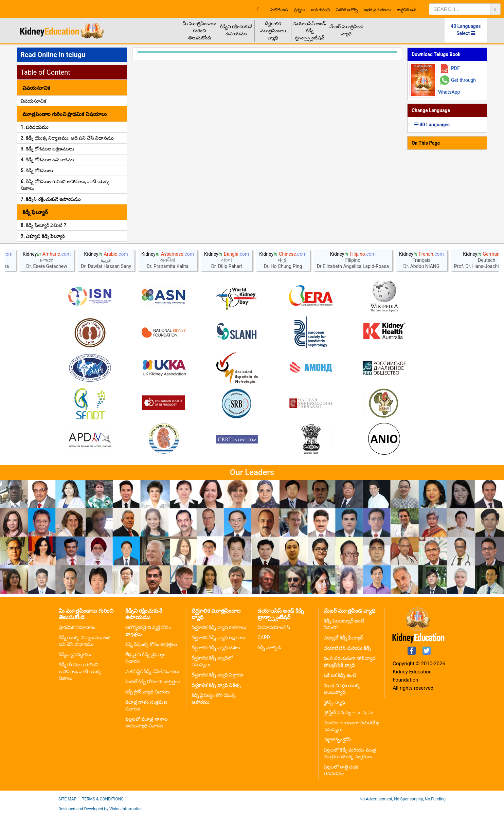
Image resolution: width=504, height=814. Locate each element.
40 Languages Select (466, 30)
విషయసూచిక (33, 101)
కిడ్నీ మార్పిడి (269, 648)
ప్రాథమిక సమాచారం (77, 627)
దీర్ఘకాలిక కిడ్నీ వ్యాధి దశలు (216, 648)
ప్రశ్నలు (299, 10)
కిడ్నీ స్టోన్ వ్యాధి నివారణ (148, 692)
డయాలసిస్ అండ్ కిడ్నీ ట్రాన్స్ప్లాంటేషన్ (309, 31)
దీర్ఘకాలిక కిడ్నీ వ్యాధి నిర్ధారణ (218, 675)
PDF (455, 68)
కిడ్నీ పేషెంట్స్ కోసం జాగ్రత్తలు (151, 644)
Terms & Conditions (103, 799)
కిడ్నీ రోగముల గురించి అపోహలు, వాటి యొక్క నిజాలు (80, 671)
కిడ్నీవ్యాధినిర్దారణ (75, 654)
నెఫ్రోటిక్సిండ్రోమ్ (338, 740)
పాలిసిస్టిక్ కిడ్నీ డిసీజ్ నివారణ (152, 671)
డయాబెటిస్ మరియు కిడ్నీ (347, 648)
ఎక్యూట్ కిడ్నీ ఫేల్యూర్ (343, 638)
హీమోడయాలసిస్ (274, 627)
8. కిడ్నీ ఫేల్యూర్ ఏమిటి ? (43, 225)
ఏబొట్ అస (279, 10)
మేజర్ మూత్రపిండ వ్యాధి (346, 30)
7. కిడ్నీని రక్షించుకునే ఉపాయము (51, 199)
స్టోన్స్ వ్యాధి (334, 702)
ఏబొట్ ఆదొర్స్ (347, 10)
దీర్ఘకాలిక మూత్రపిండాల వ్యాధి (273, 31)
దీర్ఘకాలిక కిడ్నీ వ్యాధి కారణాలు (219, 627)
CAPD (264, 637)
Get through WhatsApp (457, 86)
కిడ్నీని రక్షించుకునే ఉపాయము (236, 30)
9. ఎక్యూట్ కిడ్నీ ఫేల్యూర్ (43, 236)
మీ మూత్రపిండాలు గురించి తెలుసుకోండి (200, 31)
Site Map (67, 799)
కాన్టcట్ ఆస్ (407, 10)
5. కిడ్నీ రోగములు (37, 170)
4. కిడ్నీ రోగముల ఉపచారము (47, 160)
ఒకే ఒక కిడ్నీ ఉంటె (340, 675)
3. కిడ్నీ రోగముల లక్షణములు (47, 149)
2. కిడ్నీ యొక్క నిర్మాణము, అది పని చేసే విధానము (67, 138)
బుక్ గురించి (320, 10)
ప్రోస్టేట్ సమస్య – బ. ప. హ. (349, 712)
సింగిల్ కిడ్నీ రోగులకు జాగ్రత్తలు (153, 682)
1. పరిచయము (35, 127)
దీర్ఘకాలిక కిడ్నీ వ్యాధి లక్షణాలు (218, 637)
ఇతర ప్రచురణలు (377, 10)
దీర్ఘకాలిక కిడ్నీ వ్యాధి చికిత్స (216, 685)
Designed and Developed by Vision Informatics (100, 809)
